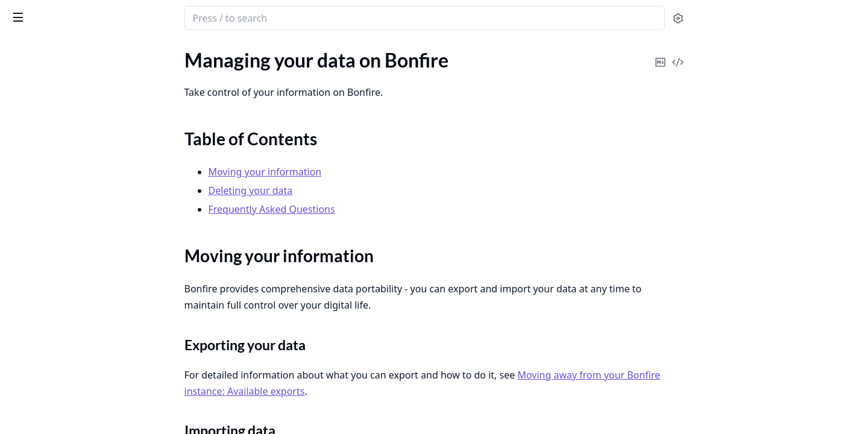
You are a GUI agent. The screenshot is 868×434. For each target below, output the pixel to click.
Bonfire (56, 13)
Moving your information (73, 131)
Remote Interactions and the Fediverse (86, 376)
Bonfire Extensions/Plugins (65, 181)
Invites (23, 279)
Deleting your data (60, 145)
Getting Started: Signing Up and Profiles (86, 230)
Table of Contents (58, 116)
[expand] (169, 65)
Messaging (31, 295)
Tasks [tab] (132, 52)
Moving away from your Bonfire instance (86, 246)
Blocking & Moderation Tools (68, 311)
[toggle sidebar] (165, 17)
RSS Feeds (29, 393)
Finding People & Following (65, 197)
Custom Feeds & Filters (56, 79)
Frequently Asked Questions (80, 159)
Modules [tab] (73, 52)
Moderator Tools (43, 328)
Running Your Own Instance (67, 409)
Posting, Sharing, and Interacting (75, 360)
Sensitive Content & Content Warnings (86, 62)
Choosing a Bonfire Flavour (65, 214)
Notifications (36, 344)
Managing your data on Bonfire (73, 95)
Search (22, 425)
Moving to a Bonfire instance (68, 263)
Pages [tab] (22, 52)
